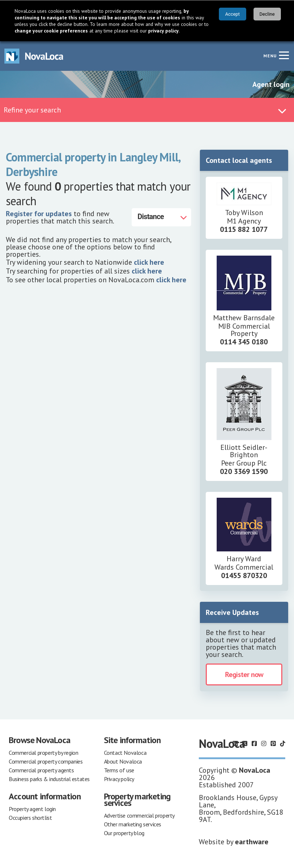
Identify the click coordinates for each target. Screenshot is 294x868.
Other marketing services (133, 824)
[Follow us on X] (245, 743)
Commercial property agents (41, 770)
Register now (244, 674)
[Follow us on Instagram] (264, 743)
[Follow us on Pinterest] (273, 743)
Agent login (271, 84)
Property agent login (32, 809)
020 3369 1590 (244, 471)
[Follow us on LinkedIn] (235, 743)
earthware (252, 842)
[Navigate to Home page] (34, 56)
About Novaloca (123, 761)
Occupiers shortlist (30, 818)
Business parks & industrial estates (49, 779)
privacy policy (163, 31)
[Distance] (161, 217)
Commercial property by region (43, 753)
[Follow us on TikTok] (283, 743)
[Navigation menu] (284, 55)
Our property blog (124, 833)
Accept (232, 14)
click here (149, 262)
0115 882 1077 (244, 229)
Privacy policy (119, 779)
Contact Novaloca (125, 753)
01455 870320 (244, 576)
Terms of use (119, 770)
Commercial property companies (46, 761)
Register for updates (39, 214)
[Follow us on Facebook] (254, 743)
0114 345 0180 (244, 342)
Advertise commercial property (139, 815)
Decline (267, 14)
